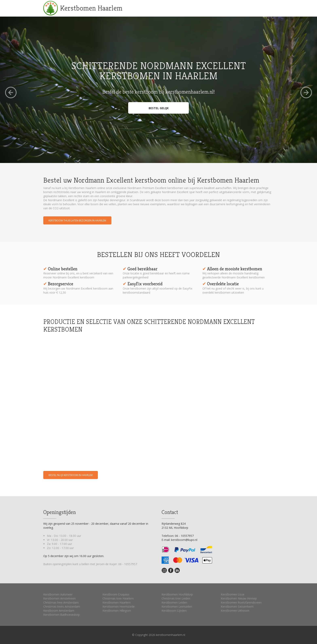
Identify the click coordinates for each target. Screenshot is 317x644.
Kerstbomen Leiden (174, 602)
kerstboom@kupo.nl (184, 540)
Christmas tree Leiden (176, 598)
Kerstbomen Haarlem (91, 8)
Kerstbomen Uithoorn (235, 611)
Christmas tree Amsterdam (61, 602)
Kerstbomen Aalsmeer (58, 594)
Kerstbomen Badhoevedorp (61, 615)
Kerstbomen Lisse (233, 594)
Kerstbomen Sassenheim (237, 606)
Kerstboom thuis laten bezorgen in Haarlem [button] (77, 220)
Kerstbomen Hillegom (117, 611)
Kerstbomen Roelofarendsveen (241, 602)
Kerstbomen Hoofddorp (177, 594)
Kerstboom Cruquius (116, 594)
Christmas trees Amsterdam (62, 606)
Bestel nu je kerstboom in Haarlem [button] (71, 475)
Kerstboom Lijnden (174, 611)
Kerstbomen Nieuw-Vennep (239, 598)
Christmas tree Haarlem (118, 598)
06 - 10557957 (128, 564)
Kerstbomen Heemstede (119, 606)
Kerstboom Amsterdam (59, 611)
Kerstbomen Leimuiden (177, 606)
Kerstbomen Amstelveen (59, 598)
